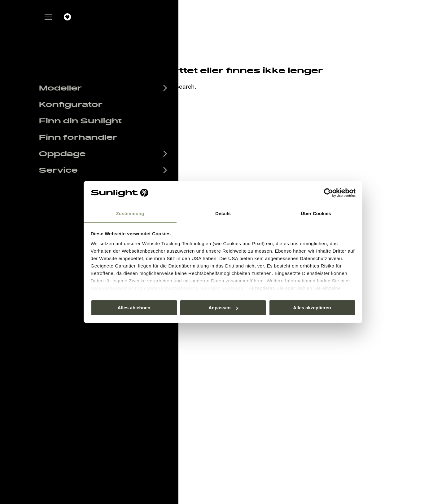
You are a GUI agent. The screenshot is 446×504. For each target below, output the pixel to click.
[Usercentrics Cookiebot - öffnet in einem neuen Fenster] (328, 193)
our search (180, 86)
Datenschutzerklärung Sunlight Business (195, 288)
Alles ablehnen (134, 308)
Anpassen (223, 308)
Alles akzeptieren (312, 308)
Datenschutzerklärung (117, 288)
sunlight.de (118, 86)
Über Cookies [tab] (316, 213)
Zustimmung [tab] (130, 213)
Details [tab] (223, 213)
